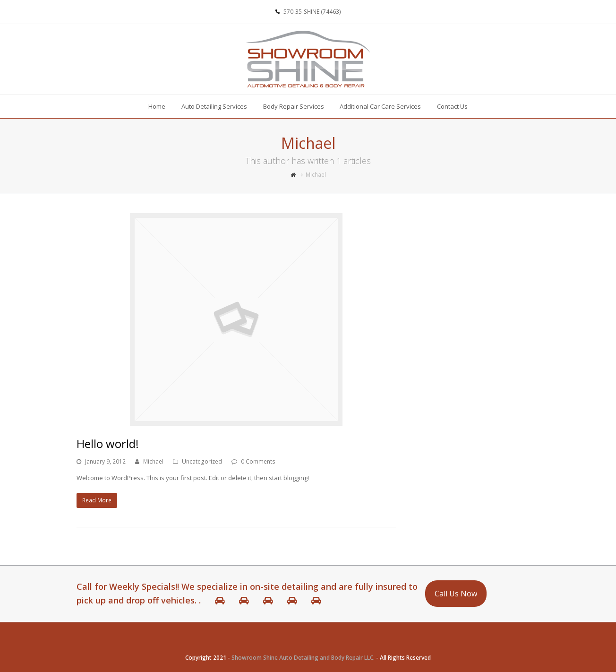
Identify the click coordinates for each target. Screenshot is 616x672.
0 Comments (258, 461)
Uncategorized (202, 461)
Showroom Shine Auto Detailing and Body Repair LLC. (303, 658)
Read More (97, 500)
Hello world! (108, 444)
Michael (153, 461)
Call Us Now (456, 594)
